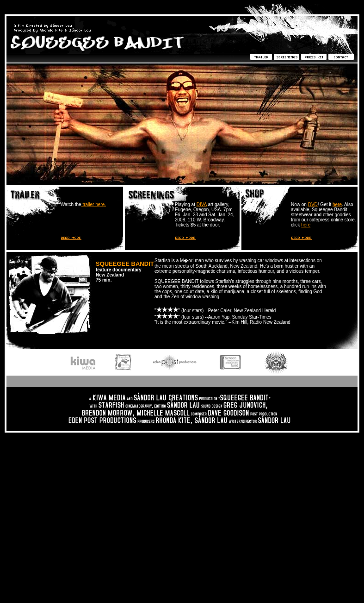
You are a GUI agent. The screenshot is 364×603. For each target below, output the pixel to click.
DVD (313, 204)
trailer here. (94, 204)
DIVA (202, 204)
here (337, 204)
